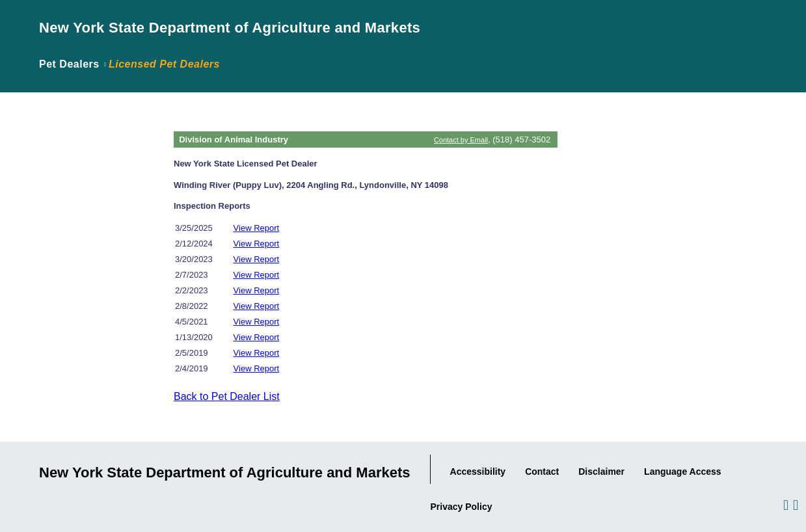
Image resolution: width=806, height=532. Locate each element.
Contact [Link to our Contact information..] (542, 472)
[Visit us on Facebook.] (785, 504)
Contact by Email (461, 140)
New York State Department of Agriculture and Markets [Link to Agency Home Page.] (230, 28)
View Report (257, 228)
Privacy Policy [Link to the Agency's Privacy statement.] (462, 507)
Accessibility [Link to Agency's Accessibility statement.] (478, 472)
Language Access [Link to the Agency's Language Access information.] (683, 472)
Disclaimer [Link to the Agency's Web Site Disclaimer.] (601, 472)
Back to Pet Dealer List (227, 396)
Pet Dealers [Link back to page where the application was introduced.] (69, 64)
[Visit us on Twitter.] (795, 504)
